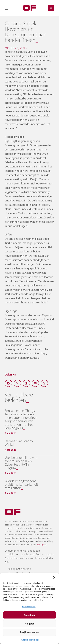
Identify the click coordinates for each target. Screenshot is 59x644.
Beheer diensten (29, 607)
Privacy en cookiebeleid (29, 640)
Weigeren (29, 624)
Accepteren (29, 615)
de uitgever (41, 545)
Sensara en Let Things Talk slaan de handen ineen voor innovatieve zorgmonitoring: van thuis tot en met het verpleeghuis (21, 419)
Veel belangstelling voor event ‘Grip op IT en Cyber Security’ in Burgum (22, 463)
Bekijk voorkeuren (30, 632)
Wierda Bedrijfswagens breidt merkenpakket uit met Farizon (21, 484)
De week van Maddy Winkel (19, 443)
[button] (54, 577)
